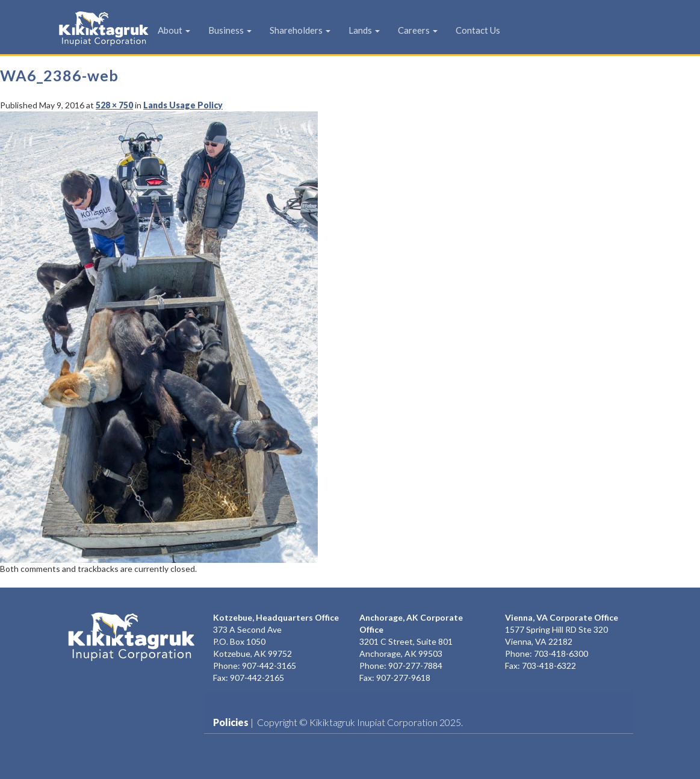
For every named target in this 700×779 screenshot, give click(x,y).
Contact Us (478, 30)
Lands (364, 30)
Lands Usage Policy (183, 105)
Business (230, 30)
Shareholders (300, 30)
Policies (231, 722)
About (174, 30)
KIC (85, 28)
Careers (418, 30)
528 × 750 (114, 105)
